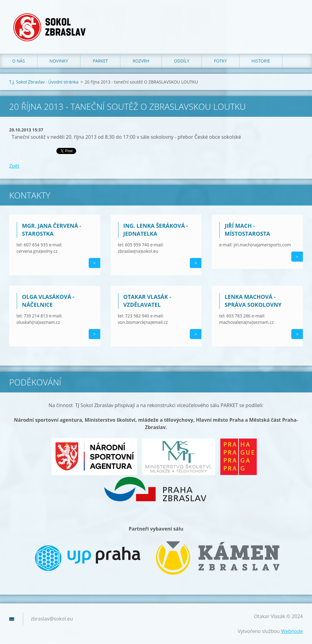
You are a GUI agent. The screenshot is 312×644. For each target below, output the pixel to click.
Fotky (220, 61)
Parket (100, 61)
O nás (19, 61)
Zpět (14, 166)
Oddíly (182, 61)
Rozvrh (141, 61)
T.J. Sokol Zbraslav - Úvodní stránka (44, 82)
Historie (261, 61)
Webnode (292, 631)
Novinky (59, 61)
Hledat (296, 18)
